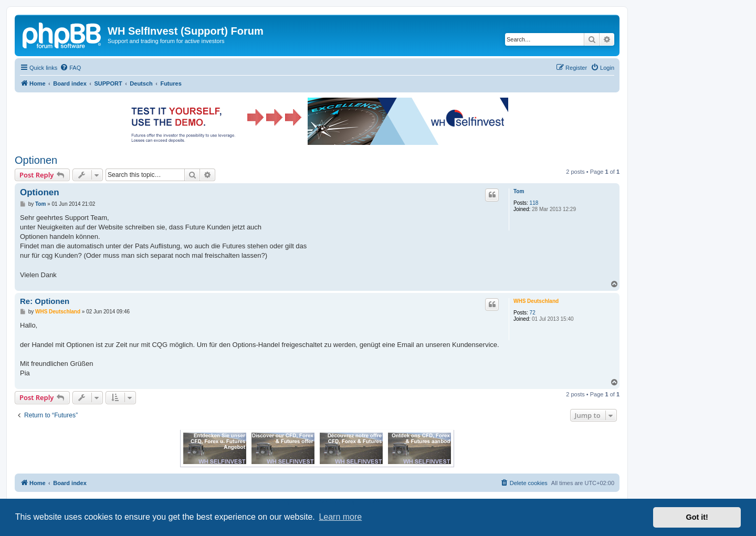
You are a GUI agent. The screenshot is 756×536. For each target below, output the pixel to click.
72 (533, 313)
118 (534, 203)
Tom (519, 191)
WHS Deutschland (536, 301)
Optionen (36, 160)
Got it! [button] (697, 517)
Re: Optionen (45, 301)
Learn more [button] (340, 517)
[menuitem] (70, 68)
